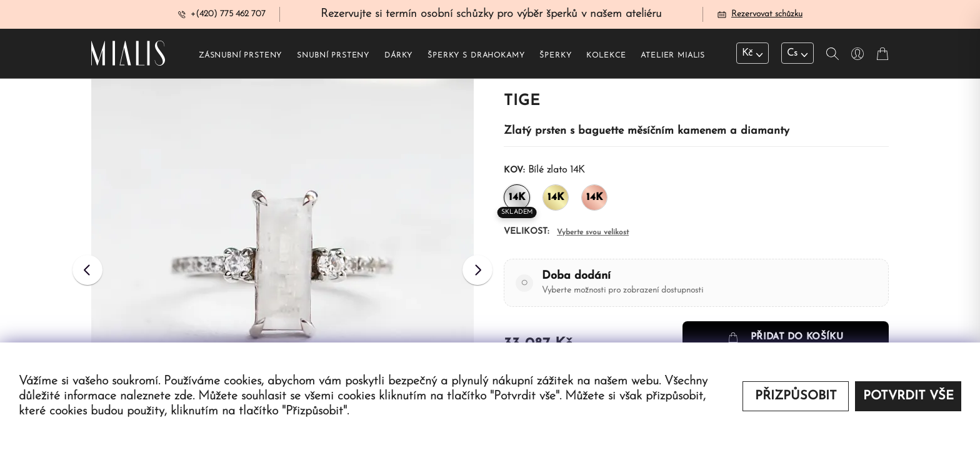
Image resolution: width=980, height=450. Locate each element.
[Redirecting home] (128, 55)
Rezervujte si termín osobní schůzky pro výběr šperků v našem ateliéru (491, 15)
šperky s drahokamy (476, 57)
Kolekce (606, 57)
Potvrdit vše (908, 396)
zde (183, 396)
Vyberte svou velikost (593, 234)
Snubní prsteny (333, 57)
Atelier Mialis (673, 57)
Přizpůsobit (796, 396)
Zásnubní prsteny (240, 57)
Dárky (398, 57)
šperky (555, 57)
